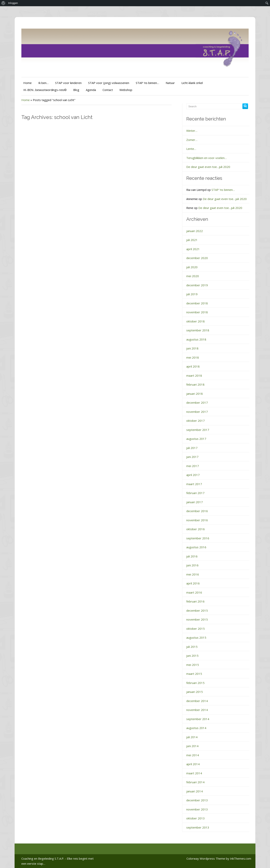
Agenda (91, 90)
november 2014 (197, 710)
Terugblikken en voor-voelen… (206, 158)
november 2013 (197, 809)
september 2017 (198, 430)
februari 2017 (195, 493)
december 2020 (197, 258)
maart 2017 (194, 484)
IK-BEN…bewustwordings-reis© (45, 90)
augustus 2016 (196, 547)
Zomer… (192, 140)
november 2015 (197, 619)
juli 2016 (192, 556)
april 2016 (193, 583)
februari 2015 (195, 683)
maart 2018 (194, 375)
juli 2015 (192, 647)
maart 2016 (194, 592)
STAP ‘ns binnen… (147, 83)
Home (27, 83)
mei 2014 (193, 755)
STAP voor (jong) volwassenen (109, 83)
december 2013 (197, 800)
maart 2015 (194, 674)
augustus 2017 (196, 439)
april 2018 (193, 366)
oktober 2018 (196, 321)
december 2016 (197, 511)
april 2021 (193, 249)
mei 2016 (193, 574)
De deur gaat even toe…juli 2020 (208, 167)
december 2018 (197, 303)
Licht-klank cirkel (192, 83)
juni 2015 (192, 656)
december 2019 (197, 285)
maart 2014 (194, 773)
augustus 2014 (196, 728)
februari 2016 (195, 601)
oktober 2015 (196, 629)
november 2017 (197, 412)
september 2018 (198, 330)
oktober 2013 (196, 818)
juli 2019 (192, 294)
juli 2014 (192, 737)
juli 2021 (192, 240)
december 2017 (197, 403)
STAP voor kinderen (68, 83)
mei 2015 (193, 665)
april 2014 (193, 764)
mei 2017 (193, 466)
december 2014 (197, 701)
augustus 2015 (196, 637)
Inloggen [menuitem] (13, 3)
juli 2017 (192, 448)
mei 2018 (193, 357)
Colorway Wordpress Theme (206, 858)
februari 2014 (195, 782)
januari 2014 (195, 791)
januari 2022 (195, 231)
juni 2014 (192, 746)
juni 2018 (192, 348)
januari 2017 (195, 502)
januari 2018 (195, 394)
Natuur (170, 83)
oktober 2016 (196, 529)
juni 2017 (192, 457)
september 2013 (198, 827)
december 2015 (197, 610)
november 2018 (197, 312)
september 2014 (198, 719)
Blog (76, 90)
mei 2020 (193, 276)
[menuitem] (3, 3)
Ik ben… (43, 83)
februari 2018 (195, 384)
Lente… (191, 149)
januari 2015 (195, 692)
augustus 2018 (196, 339)
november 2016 (197, 520)
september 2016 (198, 538)
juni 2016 (192, 565)
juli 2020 (192, 267)
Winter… (192, 131)
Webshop (126, 90)
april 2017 (193, 475)
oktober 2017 (196, 421)
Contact (108, 90)
